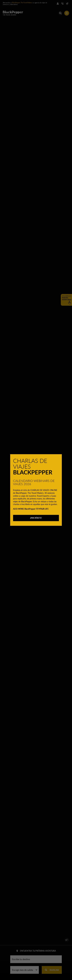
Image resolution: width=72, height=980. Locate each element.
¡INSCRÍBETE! (36, 518)
